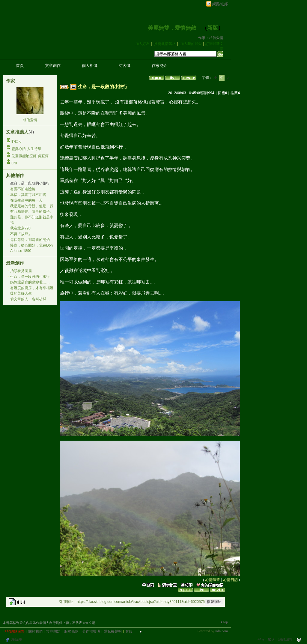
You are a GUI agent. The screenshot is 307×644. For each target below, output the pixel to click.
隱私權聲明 (113, 631)
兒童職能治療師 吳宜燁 (30, 156)
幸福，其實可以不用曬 (28, 195)
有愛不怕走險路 (23, 189)
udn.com (222, 631)
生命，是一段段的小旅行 (30, 277)
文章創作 (53, 66)
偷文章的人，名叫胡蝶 (28, 299)
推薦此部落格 (165, 44)
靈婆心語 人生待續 (26, 149)
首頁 (20, 66)
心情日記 (231, 580)
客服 (129, 631)
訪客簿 (125, 66)
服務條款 (71, 631)
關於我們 (35, 631)
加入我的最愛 (191, 44)
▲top (224, 622)
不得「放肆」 (21, 234)
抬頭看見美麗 (21, 271)
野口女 (17, 142)
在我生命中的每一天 (26, 200)
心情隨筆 (213, 580)
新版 (213, 28)
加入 (271, 640)
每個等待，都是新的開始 (30, 240)
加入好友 (142, 44)
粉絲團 (17, 640)
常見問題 (53, 631)
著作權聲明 (91, 631)
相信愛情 (30, 120)
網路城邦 (220, 4)
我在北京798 (20, 228)
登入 (261, 640)
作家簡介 (159, 66)
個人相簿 (90, 66)
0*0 (14, 163)
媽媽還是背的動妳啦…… (30, 282)
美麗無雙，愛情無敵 (172, 28)
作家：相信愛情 (211, 38)
